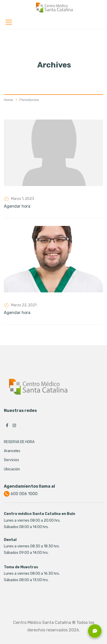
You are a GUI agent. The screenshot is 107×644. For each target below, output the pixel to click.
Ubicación (12, 469)
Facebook (7, 425)
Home (8, 100)
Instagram (14, 425)
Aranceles (12, 451)
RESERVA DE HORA (19, 442)
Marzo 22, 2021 (24, 305)
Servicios (11, 460)
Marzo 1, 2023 (23, 199)
